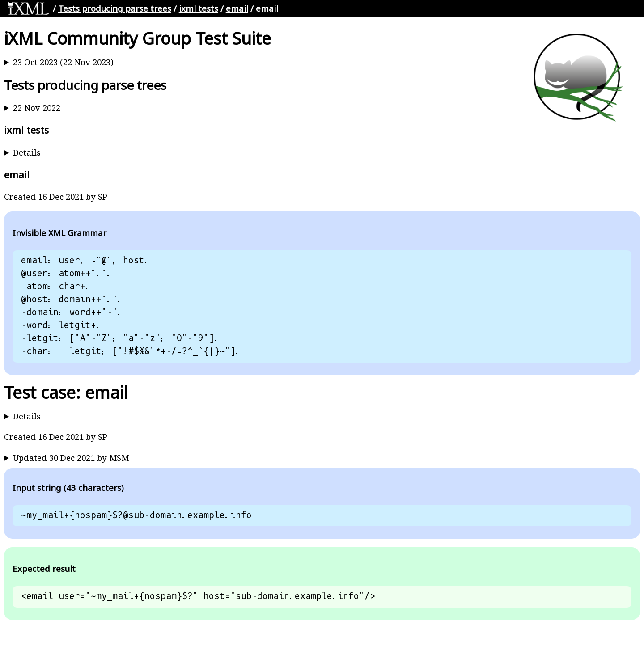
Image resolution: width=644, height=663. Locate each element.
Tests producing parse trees (115, 8)
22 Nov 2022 (37, 108)
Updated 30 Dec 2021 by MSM (71, 458)
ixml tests (199, 8)
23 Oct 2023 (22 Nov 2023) (63, 62)
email (237, 8)
